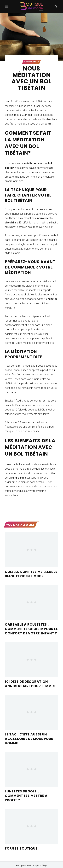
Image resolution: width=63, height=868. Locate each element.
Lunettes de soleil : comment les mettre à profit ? (26, 796)
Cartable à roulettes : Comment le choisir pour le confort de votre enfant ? (31, 629)
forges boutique (21, 848)
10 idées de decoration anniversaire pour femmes (30, 684)
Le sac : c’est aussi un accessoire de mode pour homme (29, 739)
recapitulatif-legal (40, 866)
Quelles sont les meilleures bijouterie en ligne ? (31, 574)
